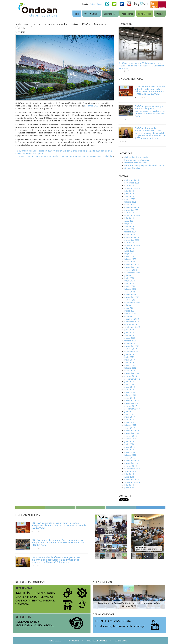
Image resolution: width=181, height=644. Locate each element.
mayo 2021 (130, 308)
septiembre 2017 (132, 409)
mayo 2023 (130, 254)
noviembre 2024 (132, 210)
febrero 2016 (130, 455)
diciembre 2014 (132, 479)
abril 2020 (129, 335)
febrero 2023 (130, 259)
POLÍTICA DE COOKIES (97, 641)
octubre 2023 (131, 243)
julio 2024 (129, 218)
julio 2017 (129, 411)
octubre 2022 (131, 270)
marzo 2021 (130, 311)
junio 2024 (129, 221)
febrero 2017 (130, 425)
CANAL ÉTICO (121, 641)
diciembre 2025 (132, 180)
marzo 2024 (130, 229)
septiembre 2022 (132, 273)
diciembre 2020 (132, 319)
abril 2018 (129, 390)
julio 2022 (129, 275)
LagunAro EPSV (91, 106)
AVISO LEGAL (55, 641)
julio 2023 (129, 248)
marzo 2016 (130, 452)
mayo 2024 (130, 224)
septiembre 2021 (132, 303)
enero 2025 (130, 205)
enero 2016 (130, 458)
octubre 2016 (131, 436)
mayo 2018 (130, 387)
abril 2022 (129, 284)
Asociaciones (127, 14)
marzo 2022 (130, 286)
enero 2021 (130, 316)
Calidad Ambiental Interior (136, 157)
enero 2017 (130, 428)
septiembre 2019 (132, 352)
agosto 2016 (130, 439)
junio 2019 (129, 357)
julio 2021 (129, 305)
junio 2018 (129, 384)
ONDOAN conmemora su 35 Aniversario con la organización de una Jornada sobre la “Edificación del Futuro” (141, 66)
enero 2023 (130, 262)
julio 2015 (129, 474)
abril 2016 (129, 450)
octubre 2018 (131, 376)
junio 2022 (129, 278)
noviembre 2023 (132, 240)
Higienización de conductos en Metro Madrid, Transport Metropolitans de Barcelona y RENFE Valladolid (65, 156)
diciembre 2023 (132, 237)
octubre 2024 (131, 213)
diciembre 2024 (132, 207)
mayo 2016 (130, 447)
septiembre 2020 (132, 327)
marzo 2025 (130, 199)
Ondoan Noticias (132, 168)
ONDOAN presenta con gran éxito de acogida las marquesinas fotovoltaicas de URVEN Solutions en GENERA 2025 (150, 111)
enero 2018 (130, 398)
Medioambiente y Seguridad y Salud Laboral (144, 165)
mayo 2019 (130, 360)
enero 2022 (130, 292)
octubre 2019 (131, 349)
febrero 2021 (130, 313)
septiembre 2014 (132, 482)
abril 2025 (129, 196)
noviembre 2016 (132, 433)
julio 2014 (129, 485)
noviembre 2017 (132, 403)
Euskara (92, 4)
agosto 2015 (130, 471)
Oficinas (160, 14)
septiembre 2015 (132, 469)
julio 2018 (129, 381)
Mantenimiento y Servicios (136, 163)
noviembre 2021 (132, 297)
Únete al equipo (145, 14)
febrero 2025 (130, 202)
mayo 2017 (130, 417)
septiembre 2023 (132, 245)
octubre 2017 (131, 406)
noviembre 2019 (132, 346)
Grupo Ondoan (92, 14)
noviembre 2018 (132, 373)
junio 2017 (129, 414)
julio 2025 (129, 191)
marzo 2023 (130, 256)
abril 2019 (129, 362)
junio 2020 (129, 332)
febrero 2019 (130, 368)
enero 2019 (130, 371)
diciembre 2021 (132, 294)
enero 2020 (130, 343)
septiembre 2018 (132, 379)
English (99, 4)
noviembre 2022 (132, 267)
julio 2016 (129, 441)
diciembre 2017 (132, 401)
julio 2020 (129, 330)
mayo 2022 (130, 281)
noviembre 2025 (132, 183)
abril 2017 (129, 420)
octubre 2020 (131, 324)
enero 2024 (130, 235)
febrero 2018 (130, 395)
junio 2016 (129, 444)
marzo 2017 (130, 422)
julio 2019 (129, 354)
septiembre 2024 (132, 215)
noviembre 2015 (132, 463)
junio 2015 (129, 477)
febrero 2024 (130, 232)
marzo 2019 (130, 365)
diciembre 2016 (132, 430)
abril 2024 (129, 226)
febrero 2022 (130, 289)
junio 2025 (129, 194)
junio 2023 (129, 251)
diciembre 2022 (132, 264)
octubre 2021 (131, 300)
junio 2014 (129, 488)
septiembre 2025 (132, 188)
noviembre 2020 (132, 322)
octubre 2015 (131, 466)
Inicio (77, 14)
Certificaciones (110, 14)
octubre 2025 (131, 186)
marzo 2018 (130, 392)
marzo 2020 (130, 338)
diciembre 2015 (132, 460)
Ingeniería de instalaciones (137, 160)
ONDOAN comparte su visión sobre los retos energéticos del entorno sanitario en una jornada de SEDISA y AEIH (150, 90)
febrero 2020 (130, 341)
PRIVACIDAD (74, 641)
